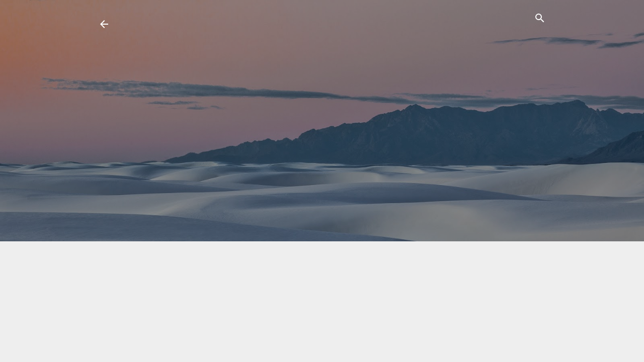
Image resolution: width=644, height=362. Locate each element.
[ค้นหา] (540, 20)
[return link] (104, 25)
